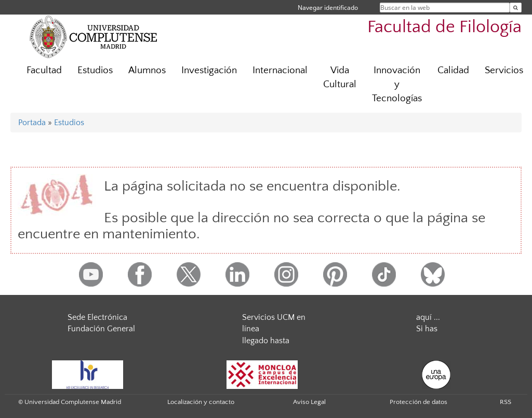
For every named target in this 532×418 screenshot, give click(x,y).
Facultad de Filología (444, 27)
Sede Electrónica (97, 317)
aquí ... (428, 317)
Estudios (95, 70)
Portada (32, 123)
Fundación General (101, 329)
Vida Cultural (340, 77)
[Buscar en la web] (516, 8)
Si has (427, 329)
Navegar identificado (328, 8)
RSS (506, 402)
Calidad (453, 70)
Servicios (504, 70)
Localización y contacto (201, 402)
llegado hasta (266, 341)
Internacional (280, 70)
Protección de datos (418, 402)
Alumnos (147, 70)
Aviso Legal (309, 402)
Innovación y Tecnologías (397, 84)
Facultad (44, 70)
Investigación (209, 70)
